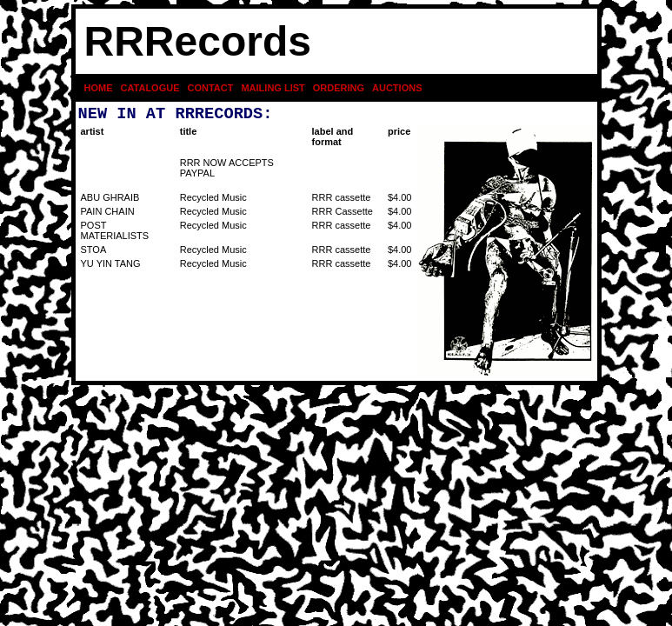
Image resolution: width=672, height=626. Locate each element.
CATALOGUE (150, 88)
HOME (99, 88)
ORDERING (339, 88)
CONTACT (211, 88)
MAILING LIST (273, 88)
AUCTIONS (397, 88)
